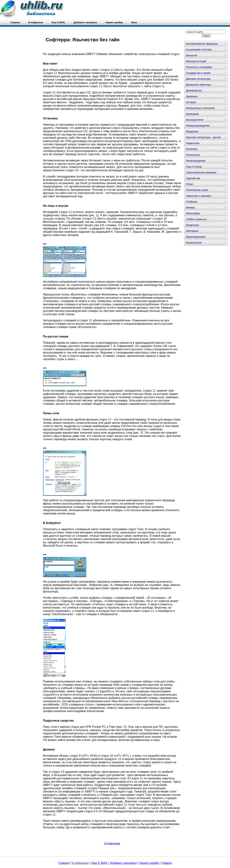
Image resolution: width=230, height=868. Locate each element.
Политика (192, 149)
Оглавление (112, 843)
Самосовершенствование (201, 172)
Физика (190, 207)
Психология (193, 155)
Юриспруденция (196, 237)
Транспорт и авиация (199, 196)
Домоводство (194, 90)
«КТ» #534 (89, 756)
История (191, 102)
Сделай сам (193, 178)
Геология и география (199, 67)
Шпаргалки (192, 225)
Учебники (192, 202)
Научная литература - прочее (203, 137)
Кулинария (192, 114)
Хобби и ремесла (196, 219)
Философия (193, 213)
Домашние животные (199, 85)
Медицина (192, 131)
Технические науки (197, 190)
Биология (192, 55)
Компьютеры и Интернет (201, 108)
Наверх (167, 863)
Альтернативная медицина (202, 44)
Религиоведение (196, 161)
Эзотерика (192, 231)
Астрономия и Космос (199, 50)
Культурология (195, 120)
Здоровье (192, 96)
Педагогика (193, 143)
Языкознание (194, 243)
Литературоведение (198, 126)
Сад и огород (194, 167)
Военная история (196, 61)
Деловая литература (198, 79)
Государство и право (198, 73)
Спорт (190, 184)
